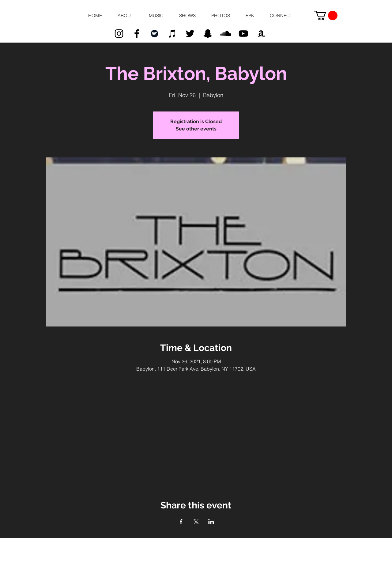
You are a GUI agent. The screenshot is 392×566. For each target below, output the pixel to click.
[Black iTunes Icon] (172, 34)
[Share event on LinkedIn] (211, 522)
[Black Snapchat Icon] (208, 34)
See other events (196, 129)
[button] (125, 16)
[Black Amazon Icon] (261, 34)
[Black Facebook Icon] (137, 34)
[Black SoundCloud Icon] (226, 34)
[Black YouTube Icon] (243, 34)
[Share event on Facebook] (181, 522)
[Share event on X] (196, 522)
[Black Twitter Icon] (190, 34)
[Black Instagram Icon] (119, 34)
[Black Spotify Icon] (155, 34)
